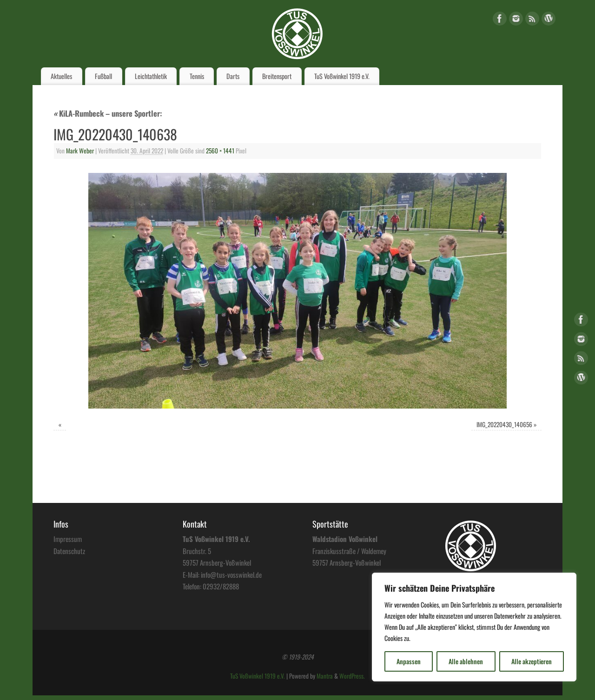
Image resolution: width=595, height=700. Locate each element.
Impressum (68, 539)
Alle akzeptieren (532, 661)
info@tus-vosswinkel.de (231, 575)
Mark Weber (80, 151)
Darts (233, 76)
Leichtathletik (151, 76)
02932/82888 (221, 586)
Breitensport (277, 76)
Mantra (325, 676)
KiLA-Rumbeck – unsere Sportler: (108, 113)
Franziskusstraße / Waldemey (349, 551)
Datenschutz (69, 551)
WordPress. (352, 676)
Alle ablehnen (466, 661)
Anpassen (409, 661)
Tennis (197, 76)
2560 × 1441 (220, 151)
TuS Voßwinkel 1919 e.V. (342, 76)
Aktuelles (61, 76)
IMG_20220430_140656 (504, 424)
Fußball (103, 76)
